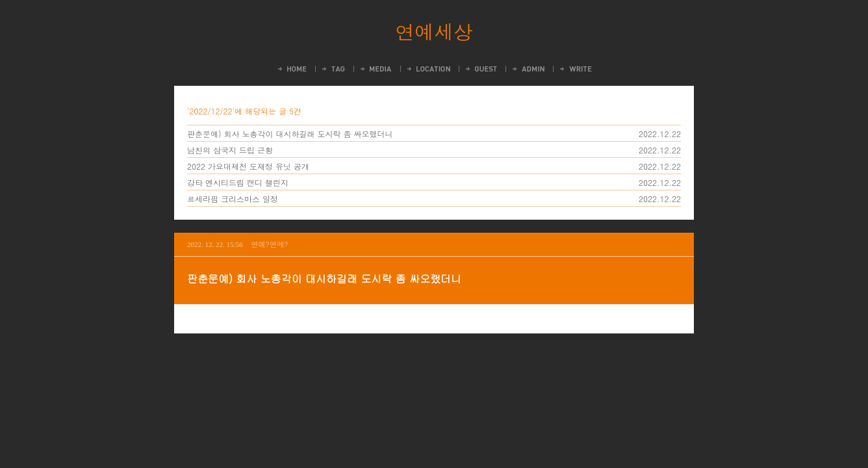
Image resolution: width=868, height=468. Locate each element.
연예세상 (434, 31)
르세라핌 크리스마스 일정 (233, 199)
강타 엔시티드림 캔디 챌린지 (238, 182)
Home (291, 69)
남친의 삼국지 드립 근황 (230, 150)
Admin (528, 69)
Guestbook (480, 69)
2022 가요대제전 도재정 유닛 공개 (248, 166)
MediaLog (375, 69)
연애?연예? (270, 244)
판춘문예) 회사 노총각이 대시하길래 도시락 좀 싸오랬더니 (290, 134)
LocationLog (428, 69)
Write (575, 69)
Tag (333, 69)
